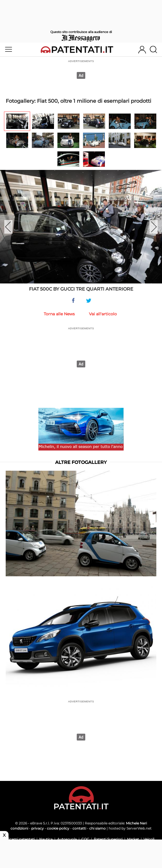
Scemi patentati (21, 839)
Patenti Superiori (108, 839)
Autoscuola (67, 839)
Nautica (46, 839)
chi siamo (97, 828)
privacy (38, 828)
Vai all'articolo (103, 314)
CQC (85, 839)
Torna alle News (59, 314)
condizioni (19, 828)
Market (133, 839)
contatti (79, 828)
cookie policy (58, 828)
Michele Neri (136, 823)
